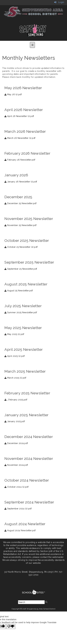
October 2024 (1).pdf (16, 487)
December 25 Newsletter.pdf (20, 203)
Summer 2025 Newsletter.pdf (21, 312)
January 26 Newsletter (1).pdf (21, 182)
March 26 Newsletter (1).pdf (20, 138)
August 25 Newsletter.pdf (19, 291)
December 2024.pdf (16, 443)
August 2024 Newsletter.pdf (20, 530)
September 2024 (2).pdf (18, 509)
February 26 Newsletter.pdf (20, 160)
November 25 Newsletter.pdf (20, 225)
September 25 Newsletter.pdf (21, 269)
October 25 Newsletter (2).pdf (21, 247)
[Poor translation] (11, 626)
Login (59, 2)
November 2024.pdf (16, 465)
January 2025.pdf (15, 421)
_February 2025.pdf (16, 400)
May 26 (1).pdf (13, 94)
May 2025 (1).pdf (14, 334)
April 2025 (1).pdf (15, 356)
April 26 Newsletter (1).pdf (19, 116)
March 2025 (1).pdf (15, 378)
